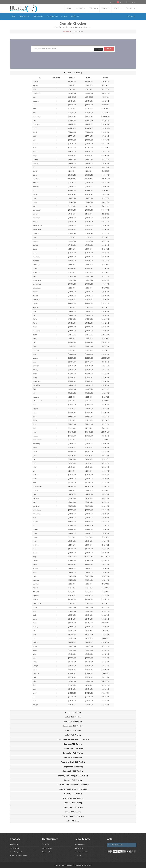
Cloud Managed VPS (16, 852)
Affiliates (64, 16)
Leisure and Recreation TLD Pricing (73, 785)
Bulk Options (98, 49)
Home (69, 8)
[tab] (73, 73)
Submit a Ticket (47, 852)
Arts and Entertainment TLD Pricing (73, 740)
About (117, 8)
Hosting (80, 8)
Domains (106, 8)
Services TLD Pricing (73, 803)
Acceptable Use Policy (81, 852)
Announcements (24, 16)
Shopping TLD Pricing (73, 807)
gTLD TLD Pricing (73, 712)
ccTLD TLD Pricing (73, 717)
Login (122, 2)
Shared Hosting (14, 845)
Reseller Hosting (15, 848)
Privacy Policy (79, 848)
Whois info (78, 856)
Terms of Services (80, 845)
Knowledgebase (38, 16)
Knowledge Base (47, 848)
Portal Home (67, 32)
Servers (93, 8)
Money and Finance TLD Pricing (73, 789)
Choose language (131, 2)
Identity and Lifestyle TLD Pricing (73, 776)
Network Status (52, 16)
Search (109, 49)
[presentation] (68, 56)
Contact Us (75, 16)
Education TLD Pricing (73, 753)
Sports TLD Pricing (73, 812)
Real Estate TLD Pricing (73, 798)
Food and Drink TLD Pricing (73, 762)
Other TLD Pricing (73, 731)
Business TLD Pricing (73, 744)
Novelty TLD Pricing (73, 794)
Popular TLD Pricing (73, 73)
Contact (129, 8)
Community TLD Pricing (73, 749)
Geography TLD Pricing (73, 771)
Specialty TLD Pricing (73, 722)
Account (131, 16)
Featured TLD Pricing (73, 758)
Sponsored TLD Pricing (73, 726)
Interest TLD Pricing (73, 780)
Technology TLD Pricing (73, 816)
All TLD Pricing (73, 821)
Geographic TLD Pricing (73, 767)
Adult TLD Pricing (73, 735)
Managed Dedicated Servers (18, 856)
